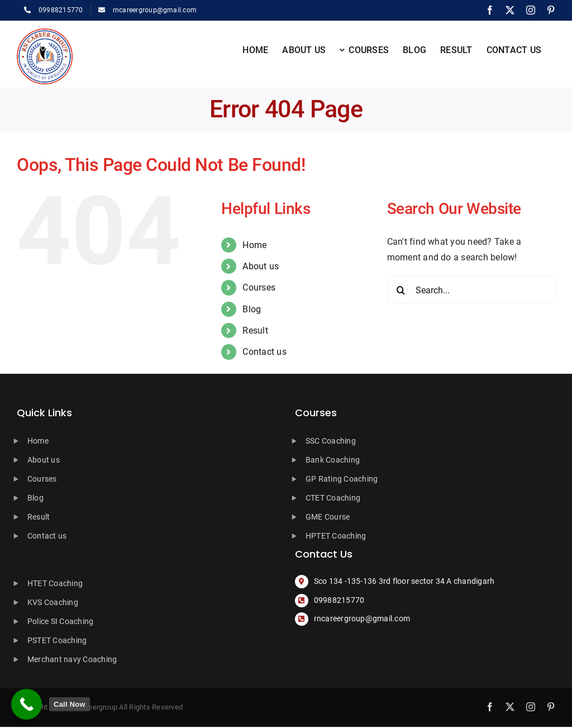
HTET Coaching (55, 583)
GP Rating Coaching (342, 479)
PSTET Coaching (57, 640)
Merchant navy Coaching (72, 659)
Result (255, 330)
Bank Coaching (333, 460)
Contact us (264, 352)
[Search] (401, 290)
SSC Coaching (331, 441)
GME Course (328, 517)
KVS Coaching (53, 602)
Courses (259, 287)
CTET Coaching (333, 498)
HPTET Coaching (336, 536)
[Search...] (471, 290)
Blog (252, 309)
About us (261, 266)
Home (254, 245)
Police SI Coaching (60, 621)
